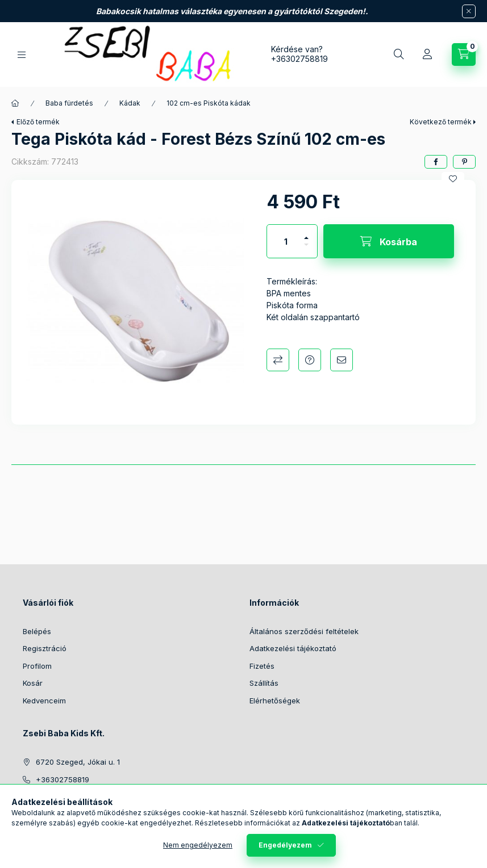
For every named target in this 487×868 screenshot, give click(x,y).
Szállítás (264, 683)
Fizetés (262, 666)
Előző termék (38, 122)
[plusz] (306, 233)
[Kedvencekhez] (453, 179)
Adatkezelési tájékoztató (293, 648)
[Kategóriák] (22, 55)
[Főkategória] (15, 103)
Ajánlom (342, 360)
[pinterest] (464, 162)
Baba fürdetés (69, 103)
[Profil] (427, 54)
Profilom (37, 666)
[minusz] (306, 250)
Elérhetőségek (275, 701)
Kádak (130, 103)
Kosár (33, 683)
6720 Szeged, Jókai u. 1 (78, 762)
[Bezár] (469, 11)
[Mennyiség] (286, 241)
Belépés (37, 631)
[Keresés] (399, 54)
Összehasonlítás (278, 360)
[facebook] (436, 162)
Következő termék (441, 122)
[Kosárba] (389, 241)
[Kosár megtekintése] (464, 54)
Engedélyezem (285, 845)
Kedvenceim (44, 701)
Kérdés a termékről (310, 360)
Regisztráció (45, 648)
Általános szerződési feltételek (304, 631)
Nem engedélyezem (198, 845)
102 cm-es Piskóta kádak (209, 103)
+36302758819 (299, 59)
